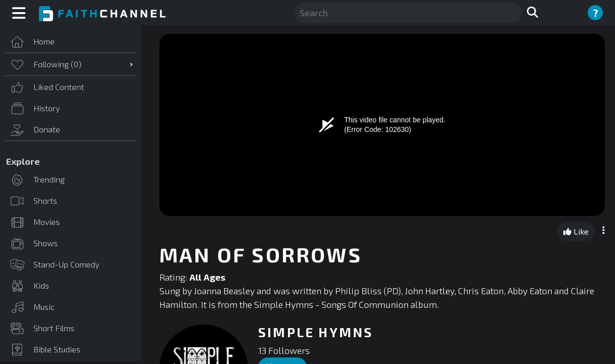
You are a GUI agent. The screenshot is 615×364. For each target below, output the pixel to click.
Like (576, 231)
